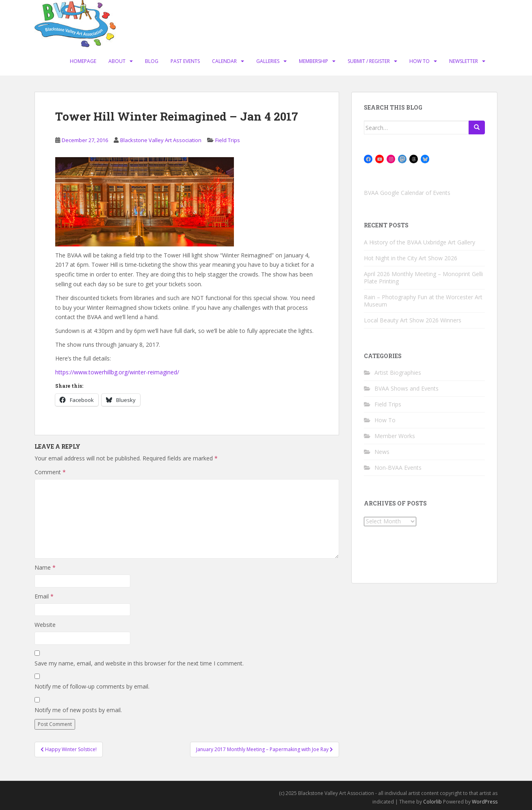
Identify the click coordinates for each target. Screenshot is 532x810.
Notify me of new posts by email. (78, 710)
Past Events (185, 61)
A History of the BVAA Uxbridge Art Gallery (420, 242)
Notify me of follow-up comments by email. (92, 686)
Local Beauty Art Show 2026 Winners (413, 320)
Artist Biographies (398, 373)
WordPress (485, 802)
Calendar (224, 61)
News (382, 452)
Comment (50, 472)
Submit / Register (369, 61)
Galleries (268, 61)
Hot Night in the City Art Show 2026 (411, 258)
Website (45, 625)
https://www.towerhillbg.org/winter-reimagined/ (117, 372)
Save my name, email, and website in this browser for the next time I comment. (139, 663)
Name (45, 567)
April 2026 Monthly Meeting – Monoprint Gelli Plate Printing (423, 278)
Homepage (83, 61)
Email (44, 596)
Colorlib (433, 802)
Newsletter (464, 61)
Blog (152, 61)
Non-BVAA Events (398, 468)
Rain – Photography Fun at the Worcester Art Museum (423, 301)
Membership (314, 61)
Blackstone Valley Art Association (161, 140)
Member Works (395, 436)
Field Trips (228, 140)
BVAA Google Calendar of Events (407, 193)
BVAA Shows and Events (407, 388)
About (117, 61)
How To (420, 61)
